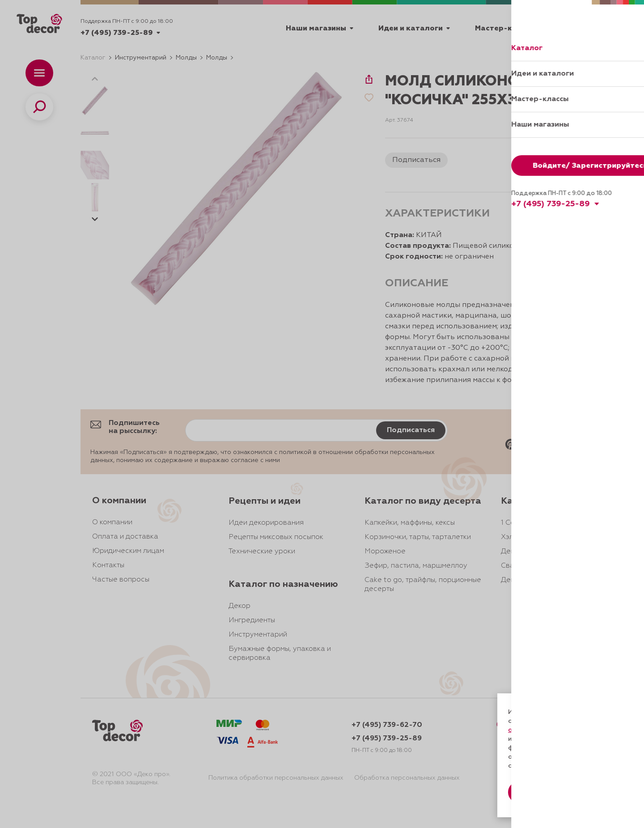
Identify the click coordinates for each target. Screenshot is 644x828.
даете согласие (540, 739)
